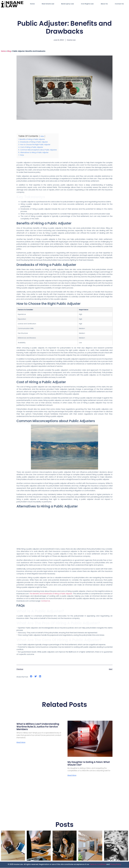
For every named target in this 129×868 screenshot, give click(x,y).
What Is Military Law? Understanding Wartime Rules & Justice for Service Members (38, 727)
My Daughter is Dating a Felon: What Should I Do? (89, 763)
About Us (104, 4)
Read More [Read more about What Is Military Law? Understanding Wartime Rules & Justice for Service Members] (21, 743)
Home (32, 4)
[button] (31, 676)
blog (9, 51)
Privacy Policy (115, 865)
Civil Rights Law (87, 4)
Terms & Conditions (98, 865)
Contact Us (119, 4)
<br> (64, 528)
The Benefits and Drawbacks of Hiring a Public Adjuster (51, 594)
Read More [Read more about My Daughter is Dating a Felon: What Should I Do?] (72, 776)
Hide (42, 136)
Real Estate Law (48, 4)
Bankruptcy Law (68, 4)
